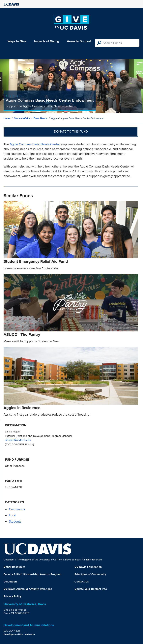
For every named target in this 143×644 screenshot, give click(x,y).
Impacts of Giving (47, 41)
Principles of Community (90, 574)
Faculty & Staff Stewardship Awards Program (32, 574)
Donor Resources (14, 567)
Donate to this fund (71, 131)
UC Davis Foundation (88, 567)
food (13, 515)
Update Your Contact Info (91, 589)
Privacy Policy (13, 596)
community (17, 509)
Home (7, 118)
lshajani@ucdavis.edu (18, 440)
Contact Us (82, 581)
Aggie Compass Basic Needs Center (35, 144)
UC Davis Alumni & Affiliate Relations (28, 589)
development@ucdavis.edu (19, 634)
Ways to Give (17, 41)
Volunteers (11, 581)
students (15, 521)
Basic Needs (41, 118)
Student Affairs (22, 118)
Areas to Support (79, 41)
